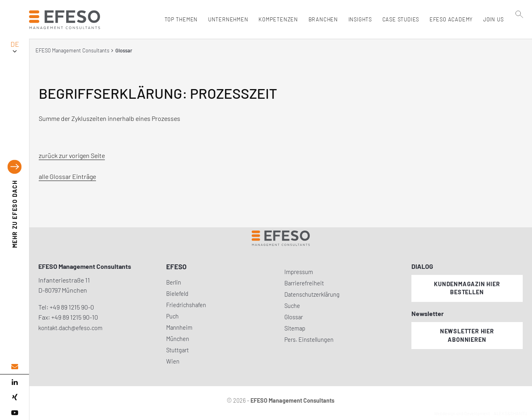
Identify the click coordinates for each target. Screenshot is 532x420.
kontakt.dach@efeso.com (70, 328)
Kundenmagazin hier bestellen (467, 288)
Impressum (299, 272)
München (178, 339)
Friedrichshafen (186, 305)
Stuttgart (177, 350)
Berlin (174, 282)
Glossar (294, 317)
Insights (358, 19)
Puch (172, 316)
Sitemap (295, 328)
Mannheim (179, 327)
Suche (292, 306)
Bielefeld (177, 294)
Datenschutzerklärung (312, 294)
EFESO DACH (15, 214)
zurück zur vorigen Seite (72, 155)
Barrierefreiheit (304, 283)
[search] (519, 37)
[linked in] (15, 382)
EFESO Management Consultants (72, 50)
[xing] (15, 397)
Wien (173, 361)
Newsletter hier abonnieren (467, 335)
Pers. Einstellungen (309, 340)
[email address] (15, 367)
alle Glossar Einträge (67, 176)
